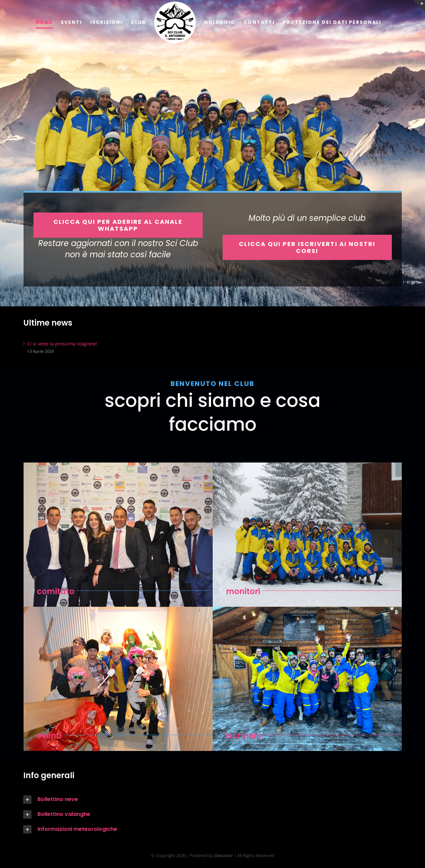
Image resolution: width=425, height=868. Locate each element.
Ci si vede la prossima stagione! (62, 344)
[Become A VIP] (118, 225)
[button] (114, 800)
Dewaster (224, 855)
